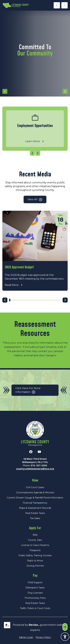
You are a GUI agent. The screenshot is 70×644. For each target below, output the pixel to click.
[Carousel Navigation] (35, 91)
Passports (35, 550)
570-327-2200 (39, 466)
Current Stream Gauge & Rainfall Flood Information (35, 498)
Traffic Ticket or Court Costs (35, 608)
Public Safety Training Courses (35, 555)
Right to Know (35, 561)
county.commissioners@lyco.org (35, 469)
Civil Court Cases (35, 487)
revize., (34, 625)
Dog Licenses (35, 593)
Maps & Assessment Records (35, 508)
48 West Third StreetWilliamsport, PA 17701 (35, 461)
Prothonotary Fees (35, 598)
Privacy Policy (43, 637)
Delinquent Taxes (35, 588)
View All (35, 200)
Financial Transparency (35, 503)
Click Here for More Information (28, 390)
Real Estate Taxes (35, 513)
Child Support (35, 582)
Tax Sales (35, 518)
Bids (35, 535)
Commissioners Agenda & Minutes (35, 492)
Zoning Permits (35, 566)
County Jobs (35, 540)
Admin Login (26, 637)
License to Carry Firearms (35, 545)
